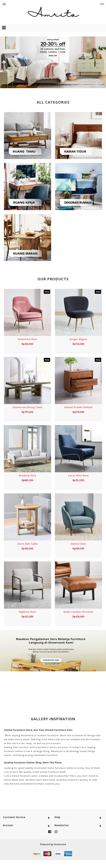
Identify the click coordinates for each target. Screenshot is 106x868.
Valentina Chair (28, 339)
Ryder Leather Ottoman (78, 612)
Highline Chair (27, 612)
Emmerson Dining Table (28, 407)
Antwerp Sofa (27, 476)
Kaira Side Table (28, 544)
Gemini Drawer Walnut (78, 407)
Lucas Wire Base (78, 476)
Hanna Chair (78, 544)
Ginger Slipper (78, 339)
